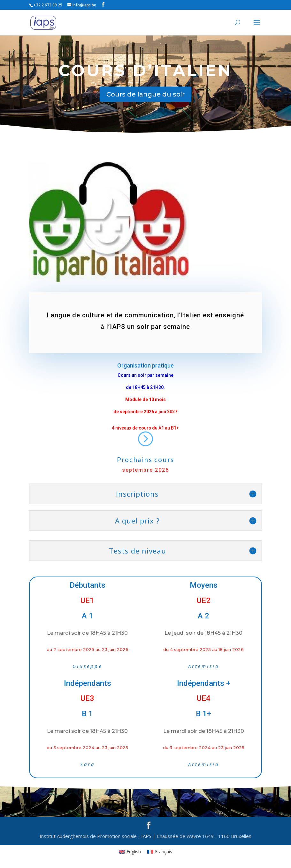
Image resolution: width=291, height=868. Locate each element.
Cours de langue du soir (145, 94)
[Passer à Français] (160, 852)
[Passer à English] (130, 852)
